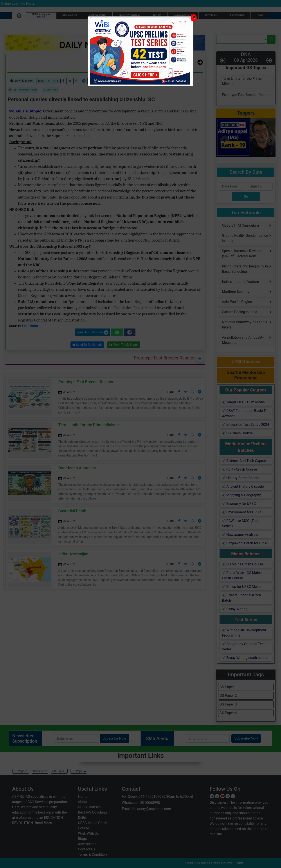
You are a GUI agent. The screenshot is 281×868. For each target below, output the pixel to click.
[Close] (194, 18)
